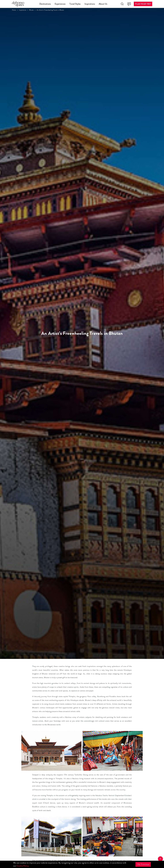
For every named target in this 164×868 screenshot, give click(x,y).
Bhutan (31, 10)
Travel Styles (75, 4)
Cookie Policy (23, 866)
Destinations (45, 4)
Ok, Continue (143, 864)
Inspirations (90, 4)
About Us (103, 4)
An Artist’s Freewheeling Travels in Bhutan (50, 10)
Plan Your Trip (143, 4)
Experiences (60, 4)
